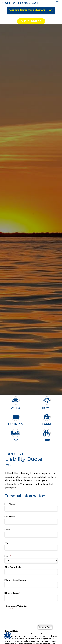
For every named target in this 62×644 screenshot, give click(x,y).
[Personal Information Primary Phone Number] (31, 585)
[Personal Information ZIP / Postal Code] (31, 572)
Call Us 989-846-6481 (20, 3)
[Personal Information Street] (31, 535)
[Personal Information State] (31, 561)
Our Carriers (31, 21)
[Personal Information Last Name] (31, 522)
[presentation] (31, 616)
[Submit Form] (45, 627)
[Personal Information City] (31, 548)
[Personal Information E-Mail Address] (31, 598)
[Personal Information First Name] (31, 509)
